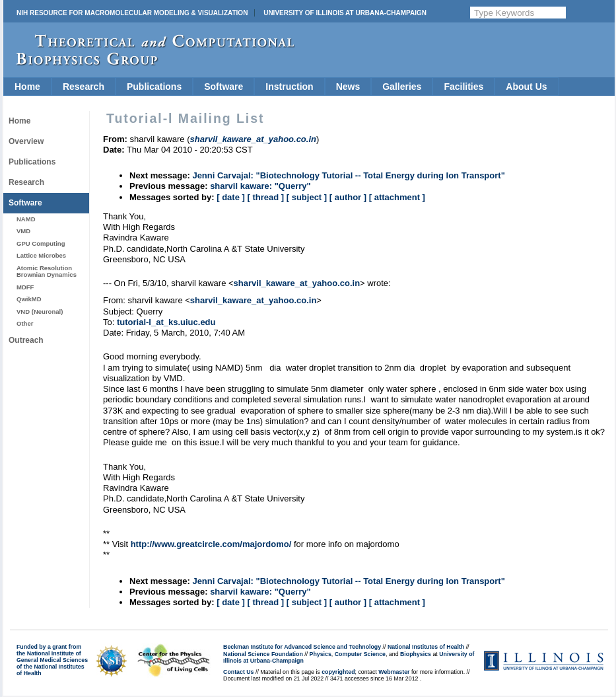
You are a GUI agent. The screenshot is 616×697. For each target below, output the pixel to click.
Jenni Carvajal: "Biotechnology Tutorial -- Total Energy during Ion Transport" (348, 175)
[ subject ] (307, 197)
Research (84, 87)
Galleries (402, 87)
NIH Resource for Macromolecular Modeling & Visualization (132, 13)
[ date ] (231, 197)
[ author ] (348, 197)
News (348, 87)
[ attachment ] (397, 197)
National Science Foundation (263, 654)
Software (223, 87)
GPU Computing (41, 243)
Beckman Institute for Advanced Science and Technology (302, 647)
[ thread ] (265, 197)
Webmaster (394, 672)
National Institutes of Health (426, 647)
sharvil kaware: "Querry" (260, 186)
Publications (154, 87)
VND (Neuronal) (40, 312)
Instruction (289, 87)
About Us (526, 87)
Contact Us (238, 672)
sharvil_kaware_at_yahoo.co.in (297, 283)
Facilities (463, 87)
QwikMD (29, 299)
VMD (23, 231)
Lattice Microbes (41, 255)
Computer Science (360, 654)
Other (25, 323)
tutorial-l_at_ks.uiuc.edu (166, 322)
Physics (321, 654)
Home (27, 87)
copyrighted (338, 672)
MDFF (25, 287)
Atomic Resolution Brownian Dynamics (47, 271)
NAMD (26, 219)
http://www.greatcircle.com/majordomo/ (211, 544)
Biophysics (416, 654)
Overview (26, 141)
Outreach (26, 340)
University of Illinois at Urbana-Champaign (345, 13)
